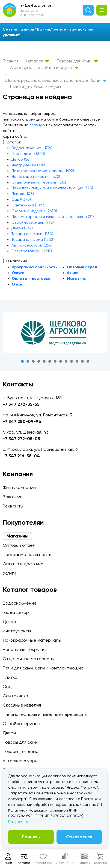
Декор (9, 622)
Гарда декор (16, 612)
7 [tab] (55, 361)
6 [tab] (50, 361)
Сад (7, 687)
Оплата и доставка (31, 279)
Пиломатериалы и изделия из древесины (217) (53, 217)
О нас (17, 284)
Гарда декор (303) (28, 154)
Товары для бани (77, 61)
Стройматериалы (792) (33, 222)
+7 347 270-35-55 (21, 404)
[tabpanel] (55, 333)
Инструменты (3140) (29, 165)
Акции (73, 273)
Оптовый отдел (82, 267)
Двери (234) (22, 228)
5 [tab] (44, 361)
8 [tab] (61, 361)
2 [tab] (28, 361)
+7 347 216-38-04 (21, 456)
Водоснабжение (20, 603)
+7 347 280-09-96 (22, 421)
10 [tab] (72, 361)
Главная (11, 61)
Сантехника (15, 696)
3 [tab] (33, 361)
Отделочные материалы (29, 659)
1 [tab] (22, 361)
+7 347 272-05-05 (21, 439)
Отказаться (79, 837)
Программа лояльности (35, 267)
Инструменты (17, 631)
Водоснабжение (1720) (32, 148)
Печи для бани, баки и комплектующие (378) (52, 188)
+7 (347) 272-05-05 (36, 6)
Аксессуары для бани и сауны (44, 67)
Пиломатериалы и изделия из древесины (45, 714)
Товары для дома (21, 751)
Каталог (38, 61)
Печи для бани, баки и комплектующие (43, 668)
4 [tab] (39, 361)
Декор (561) (22, 159)
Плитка (10, 677)
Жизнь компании (19, 487)
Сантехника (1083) (29, 205)
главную (37, 125)
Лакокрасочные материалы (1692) (43, 171)
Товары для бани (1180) (32, 234)
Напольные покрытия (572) (36, 176)
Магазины (77, 279)
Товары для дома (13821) (34, 239)
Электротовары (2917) (32, 251)
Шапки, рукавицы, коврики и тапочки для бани (56, 80)
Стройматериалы (21, 724)
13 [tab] (88, 361)
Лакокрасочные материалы (32, 640)
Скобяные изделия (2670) (34, 211)
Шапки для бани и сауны (35, 87)
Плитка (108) (23, 194)
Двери (9, 733)
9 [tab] (66, 361)
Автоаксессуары (20, 761)
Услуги (18, 273)
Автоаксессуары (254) (32, 245)
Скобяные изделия (22, 705)
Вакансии (13, 497)
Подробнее (19, 822)
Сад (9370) (21, 199)
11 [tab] (77, 361)
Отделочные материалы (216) (39, 182)
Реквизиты (13, 506)
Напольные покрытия (25, 649)
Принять (31, 837)
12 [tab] (82, 361)
